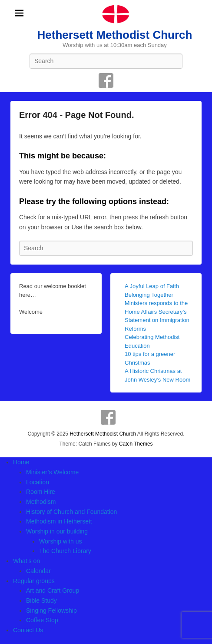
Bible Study (41, 600)
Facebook (106, 80)
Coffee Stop (42, 620)
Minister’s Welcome (52, 472)
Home (21, 462)
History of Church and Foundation (71, 512)
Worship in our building (57, 531)
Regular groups (34, 581)
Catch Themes (136, 444)
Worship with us (61, 541)
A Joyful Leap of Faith (152, 286)
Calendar (38, 571)
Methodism (41, 502)
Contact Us (28, 630)
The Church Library (65, 551)
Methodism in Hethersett (59, 521)
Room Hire (41, 492)
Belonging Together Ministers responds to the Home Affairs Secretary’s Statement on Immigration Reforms (157, 312)
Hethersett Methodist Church (115, 35)
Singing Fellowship (51, 610)
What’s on (26, 561)
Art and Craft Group (53, 590)
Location (38, 482)
